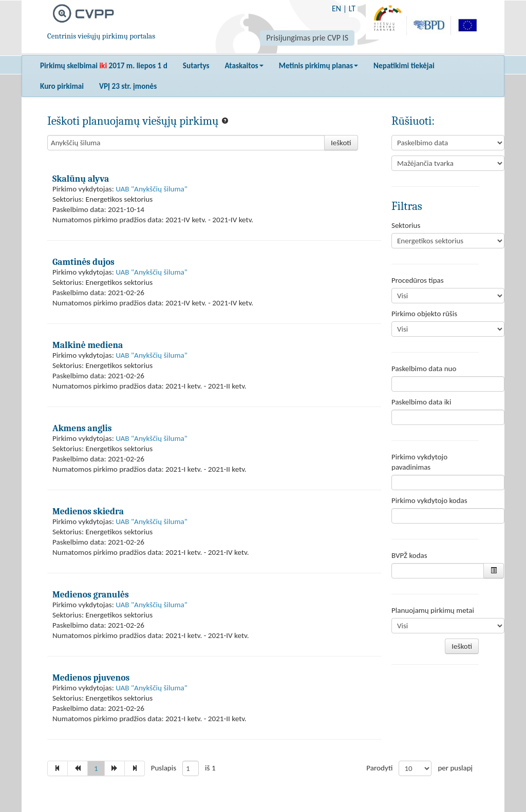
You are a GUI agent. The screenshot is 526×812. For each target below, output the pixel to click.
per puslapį (455, 768)
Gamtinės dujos (83, 262)
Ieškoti (341, 143)
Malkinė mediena (88, 345)
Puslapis (164, 768)
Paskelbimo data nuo (424, 369)
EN (336, 8)
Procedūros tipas (418, 280)
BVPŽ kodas (409, 555)
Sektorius (406, 225)
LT (352, 8)
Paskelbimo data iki (421, 402)
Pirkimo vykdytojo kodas (429, 500)
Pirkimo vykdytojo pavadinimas (419, 462)
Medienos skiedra (88, 511)
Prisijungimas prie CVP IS (307, 38)
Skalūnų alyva (81, 179)
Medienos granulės (91, 594)
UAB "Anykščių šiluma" (152, 189)
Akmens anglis (82, 428)
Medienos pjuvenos (91, 678)
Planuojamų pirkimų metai (433, 610)
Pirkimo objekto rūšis (424, 314)
